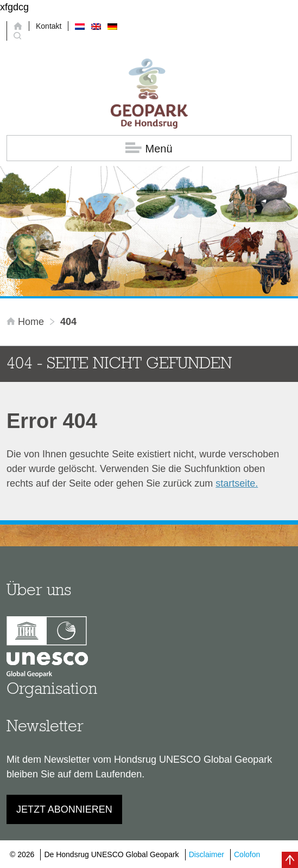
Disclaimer (207, 854)
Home (27, 322)
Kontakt (49, 26)
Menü (149, 148)
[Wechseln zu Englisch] (96, 26)
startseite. (237, 483)
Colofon (247, 854)
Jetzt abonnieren (64, 809)
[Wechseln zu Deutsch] (112, 26)
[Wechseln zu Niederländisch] (80, 26)
